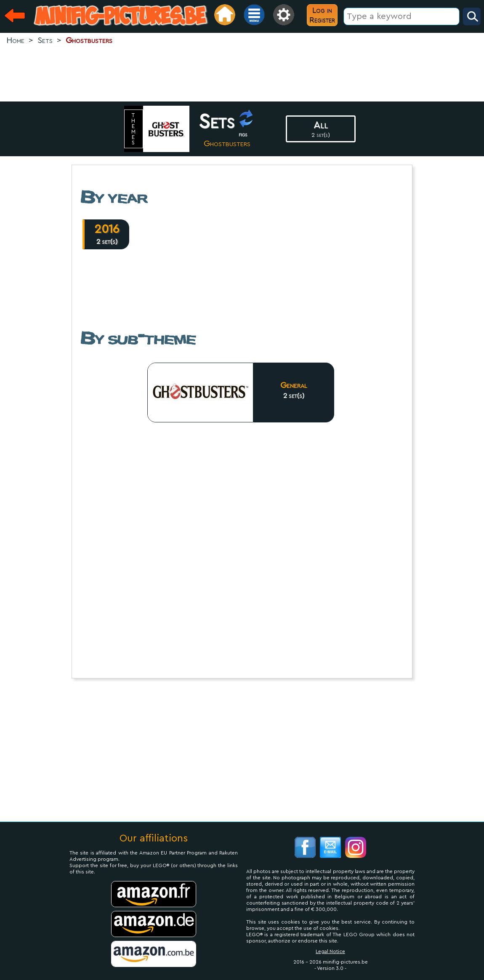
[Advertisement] (242, 74)
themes (134, 129)
